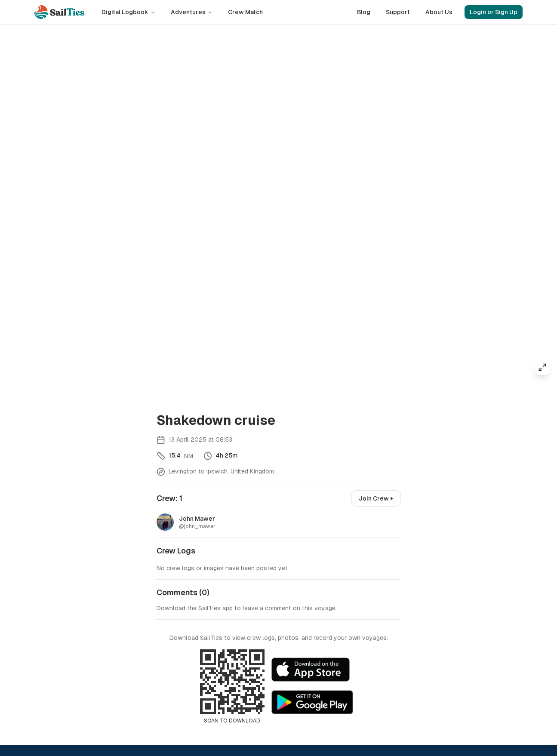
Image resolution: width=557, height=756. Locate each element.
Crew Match (245, 12)
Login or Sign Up (494, 12)
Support (398, 12)
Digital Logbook (128, 12)
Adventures (192, 12)
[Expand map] (542, 367)
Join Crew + (376, 498)
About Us (439, 12)
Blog (364, 12)
